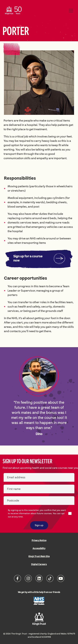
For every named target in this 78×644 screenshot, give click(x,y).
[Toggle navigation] (71, 11)
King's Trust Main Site (39, 556)
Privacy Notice (39, 540)
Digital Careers (39, 564)
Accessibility (39, 548)
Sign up (39, 525)
